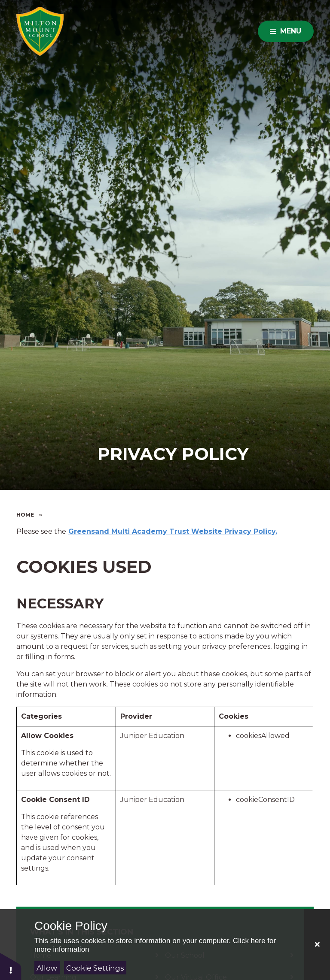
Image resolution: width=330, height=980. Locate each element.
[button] (11, 966)
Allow (47, 968)
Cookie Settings (95, 968)
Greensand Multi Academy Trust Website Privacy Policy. (173, 531)
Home (25, 515)
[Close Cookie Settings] (317, 945)
